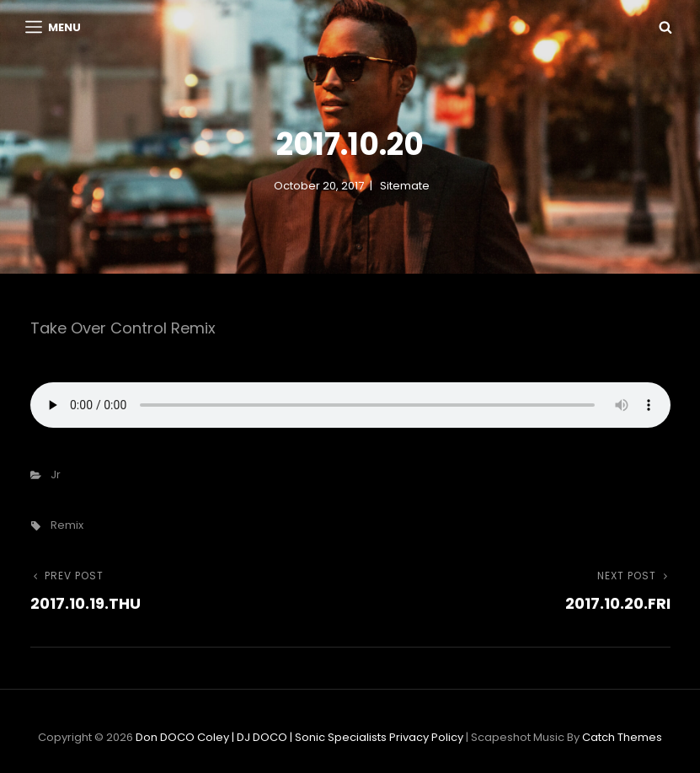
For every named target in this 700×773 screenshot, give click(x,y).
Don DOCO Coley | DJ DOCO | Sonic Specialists (261, 737)
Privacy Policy (426, 737)
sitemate (405, 186)
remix (67, 525)
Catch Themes (622, 737)
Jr (56, 474)
